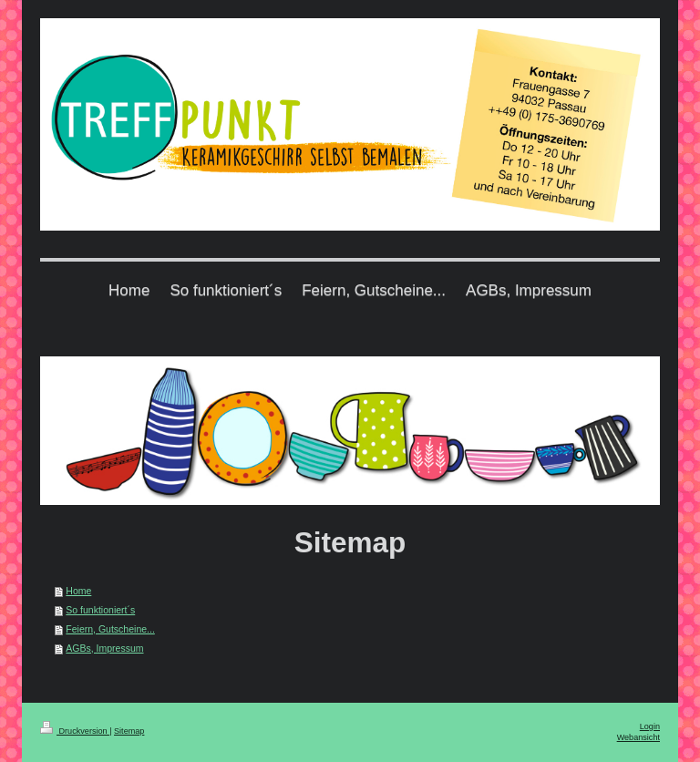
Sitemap (129, 731)
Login (650, 726)
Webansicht (638, 737)
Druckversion (75, 731)
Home (78, 591)
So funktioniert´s (100, 610)
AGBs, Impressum (104, 648)
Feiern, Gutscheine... (110, 629)
